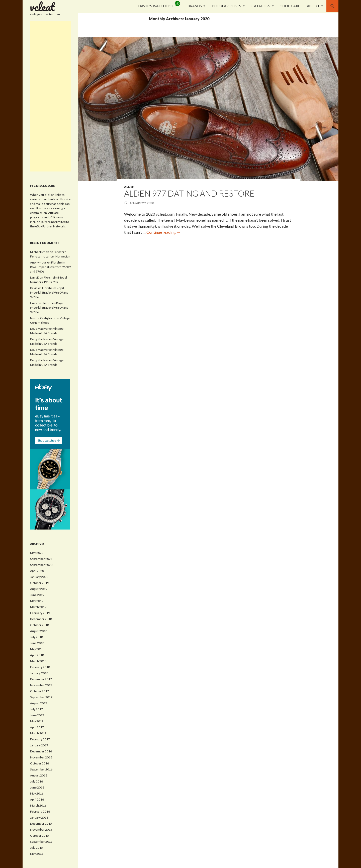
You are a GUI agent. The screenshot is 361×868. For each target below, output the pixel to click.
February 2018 (40, 667)
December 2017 (41, 679)
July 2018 (36, 637)
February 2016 (40, 811)
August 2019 (39, 589)
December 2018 (41, 619)
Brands (195, 6)
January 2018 (39, 673)
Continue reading (163, 232)
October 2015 (39, 836)
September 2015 (41, 842)
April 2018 (37, 655)
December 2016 (41, 751)
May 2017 (37, 721)
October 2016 (39, 763)
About (313, 6)
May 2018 (37, 649)
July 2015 (36, 848)
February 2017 (40, 739)
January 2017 (39, 745)
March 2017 (38, 733)
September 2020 (41, 565)
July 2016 (36, 781)
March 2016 (38, 805)
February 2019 (40, 613)
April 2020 (37, 571)
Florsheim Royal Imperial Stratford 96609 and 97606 (50, 267)
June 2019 (37, 595)
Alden (129, 187)
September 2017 (41, 697)
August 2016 (39, 775)
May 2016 (37, 793)
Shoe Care (290, 6)
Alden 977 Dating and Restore (189, 193)
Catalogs (261, 6)
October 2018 (39, 625)
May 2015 (37, 854)
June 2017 (37, 715)
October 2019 (39, 583)
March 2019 (38, 607)
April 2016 (37, 799)
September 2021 (41, 559)
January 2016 (39, 817)
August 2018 (39, 631)
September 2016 (41, 769)
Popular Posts (227, 6)
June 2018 (37, 643)
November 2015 (41, 830)
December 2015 (41, 823)
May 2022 (37, 553)
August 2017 (39, 703)
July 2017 (36, 709)
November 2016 (41, 757)
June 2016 (37, 787)
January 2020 (39, 577)
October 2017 (39, 691)
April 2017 (37, 727)
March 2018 (38, 661)
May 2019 (37, 601)
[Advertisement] (50, 96)
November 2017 (41, 685)
